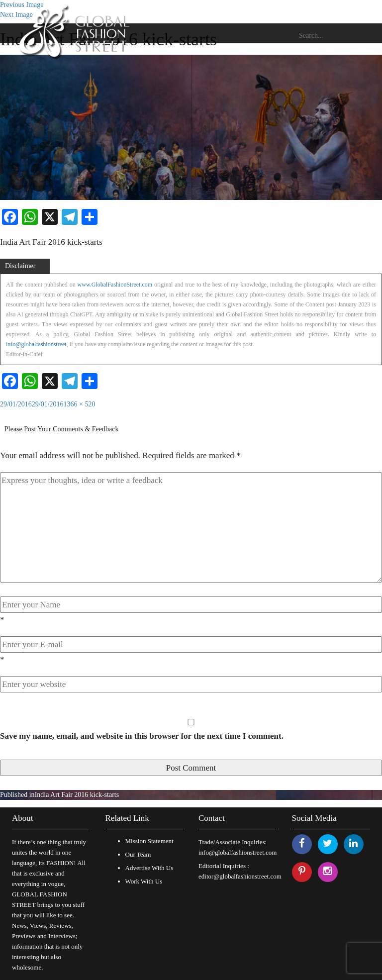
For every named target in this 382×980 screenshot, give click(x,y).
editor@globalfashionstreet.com (240, 876)
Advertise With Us (149, 868)
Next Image (16, 15)
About (23, 818)
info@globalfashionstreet (36, 344)
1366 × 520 (80, 404)
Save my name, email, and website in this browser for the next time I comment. (142, 736)
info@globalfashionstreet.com (238, 852)
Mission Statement (149, 841)
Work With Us (144, 881)
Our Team (138, 854)
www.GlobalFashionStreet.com (115, 285)
